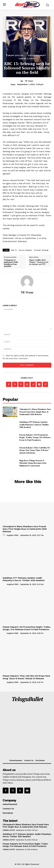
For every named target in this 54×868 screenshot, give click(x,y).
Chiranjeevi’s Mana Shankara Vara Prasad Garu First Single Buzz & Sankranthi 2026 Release (35, 412)
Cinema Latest (27, 59)
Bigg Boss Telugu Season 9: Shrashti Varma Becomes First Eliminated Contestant (33, 463)
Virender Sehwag (41, 250)
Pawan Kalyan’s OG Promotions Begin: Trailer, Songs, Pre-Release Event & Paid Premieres (35, 437)
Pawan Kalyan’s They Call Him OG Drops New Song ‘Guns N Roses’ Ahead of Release (35, 450)
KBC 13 (14, 250)
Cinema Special (15, 55)
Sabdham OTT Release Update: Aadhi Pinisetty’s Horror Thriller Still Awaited (34, 425)
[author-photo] (4, 535)
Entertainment (37, 55)
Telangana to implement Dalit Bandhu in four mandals (11, 263)
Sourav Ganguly (25, 250)
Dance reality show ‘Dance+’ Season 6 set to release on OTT (39, 262)
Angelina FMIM (12, 535)
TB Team (29, 81)
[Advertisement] (27, 731)
